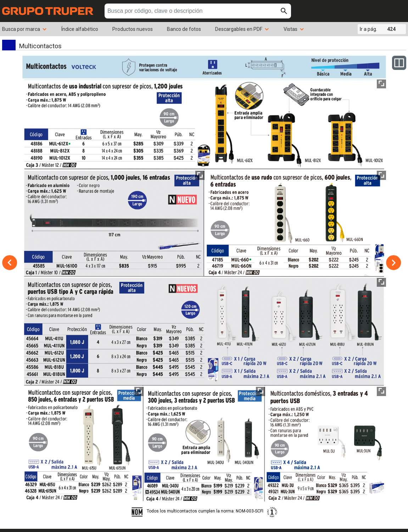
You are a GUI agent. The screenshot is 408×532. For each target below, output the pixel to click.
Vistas (294, 29)
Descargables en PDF (242, 29)
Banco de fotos (184, 29)
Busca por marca (25, 29)
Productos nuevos (133, 29)
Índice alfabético (80, 29)
